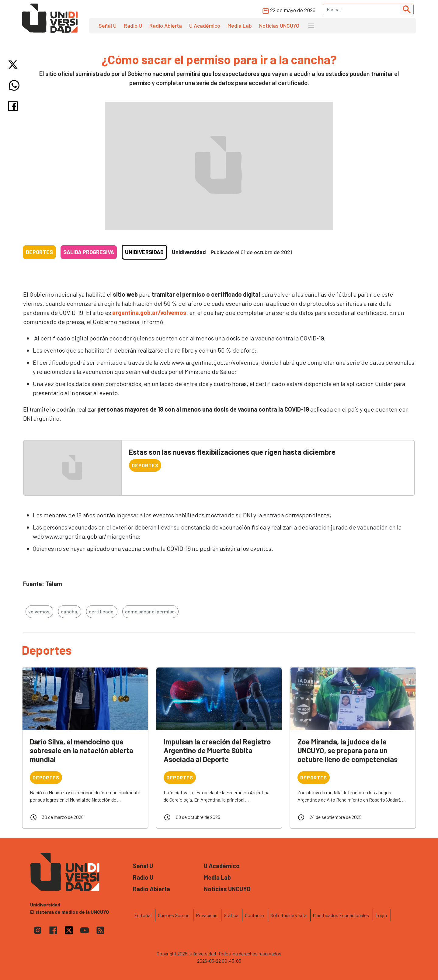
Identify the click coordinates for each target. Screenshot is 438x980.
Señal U (108, 26)
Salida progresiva (89, 252)
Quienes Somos (174, 915)
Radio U (133, 26)
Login (381, 915)
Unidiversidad (144, 252)
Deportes (39, 252)
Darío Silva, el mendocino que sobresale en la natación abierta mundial (82, 750)
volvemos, (39, 611)
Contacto (254, 915)
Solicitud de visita (289, 915)
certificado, (102, 611)
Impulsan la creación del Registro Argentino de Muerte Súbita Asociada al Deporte (217, 750)
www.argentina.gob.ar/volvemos (215, 362)
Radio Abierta (166, 26)
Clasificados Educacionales (341, 915)
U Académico (205, 26)
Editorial (143, 915)
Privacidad (207, 915)
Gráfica (231, 915)
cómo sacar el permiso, (150, 611)
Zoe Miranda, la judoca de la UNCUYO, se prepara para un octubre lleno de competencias (348, 750)
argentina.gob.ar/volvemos (149, 312)
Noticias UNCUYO (279, 26)
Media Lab (240, 26)
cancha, (70, 611)
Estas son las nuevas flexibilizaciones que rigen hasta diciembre (232, 452)
